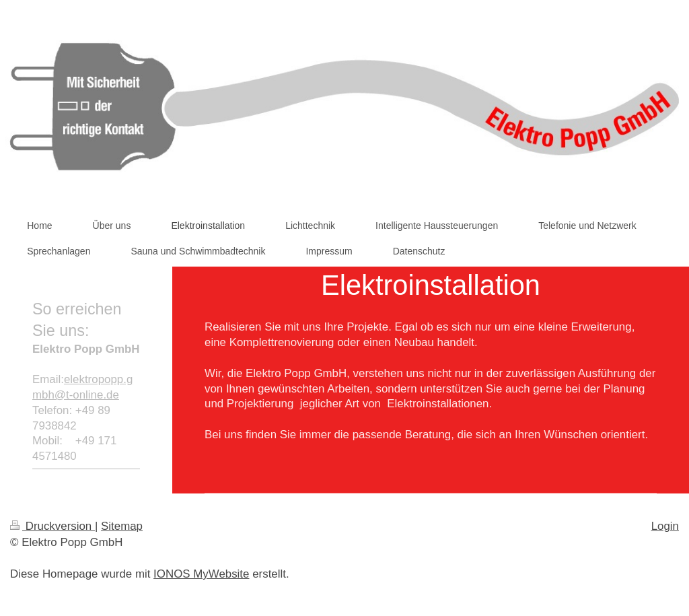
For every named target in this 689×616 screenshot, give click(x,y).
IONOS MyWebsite (201, 574)
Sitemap (122, 526)
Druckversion (52, 526)
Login (665, 526)
